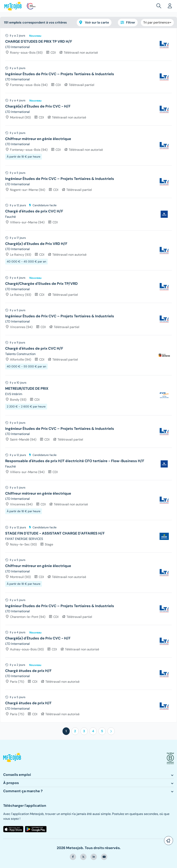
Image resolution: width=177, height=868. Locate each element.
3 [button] (84, 731)
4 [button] (93, 731)
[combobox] (157, 23)
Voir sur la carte (94, 22)
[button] (160, 6)
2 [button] (75, 731)
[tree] (88, 375)
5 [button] (102, 731)
